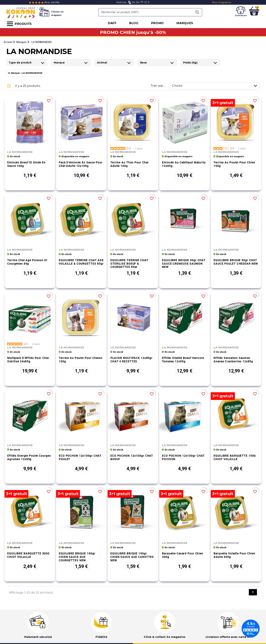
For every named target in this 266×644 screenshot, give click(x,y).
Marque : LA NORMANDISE (27, 73)
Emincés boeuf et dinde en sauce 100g (26, 164)
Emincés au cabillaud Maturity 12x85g (184, 164)
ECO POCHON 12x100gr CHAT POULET (80, 457)
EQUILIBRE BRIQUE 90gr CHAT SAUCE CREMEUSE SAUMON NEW (184, 263)
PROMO (158, 23)
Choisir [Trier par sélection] (216, 86)
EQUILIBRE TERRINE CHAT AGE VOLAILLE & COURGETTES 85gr (81, 262)
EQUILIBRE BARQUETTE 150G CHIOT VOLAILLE (235, 457)
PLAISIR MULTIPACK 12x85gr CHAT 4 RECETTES (131, 360)
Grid (9, 86)
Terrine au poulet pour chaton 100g (81, 360)
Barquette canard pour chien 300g (183, 555)
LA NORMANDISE (20, 152)
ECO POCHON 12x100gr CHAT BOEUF (132, 457)
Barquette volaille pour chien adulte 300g (234, 555)
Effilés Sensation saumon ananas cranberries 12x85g (233, 360)
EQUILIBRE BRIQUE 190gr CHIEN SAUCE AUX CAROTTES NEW (132, 557)
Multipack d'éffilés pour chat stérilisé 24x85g (28, 360)
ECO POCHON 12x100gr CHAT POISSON (183, 457)
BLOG (134, 23)
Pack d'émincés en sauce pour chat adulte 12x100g (81, 164)
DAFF (112, 23)
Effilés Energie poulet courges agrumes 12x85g (29, 457)
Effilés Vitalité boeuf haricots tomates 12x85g (183, 360)
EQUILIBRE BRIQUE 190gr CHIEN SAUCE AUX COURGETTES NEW (77, 557)
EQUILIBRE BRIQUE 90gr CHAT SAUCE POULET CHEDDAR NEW (236, 262)
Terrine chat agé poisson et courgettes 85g (27, 262)
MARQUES (185, 23)
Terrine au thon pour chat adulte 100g (129, 164)
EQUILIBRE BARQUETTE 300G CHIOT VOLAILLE (28, 555)
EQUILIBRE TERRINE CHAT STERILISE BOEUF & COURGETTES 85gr (129, 263)
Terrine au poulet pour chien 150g (234, 164)
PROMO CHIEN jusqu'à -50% (133, 32)
